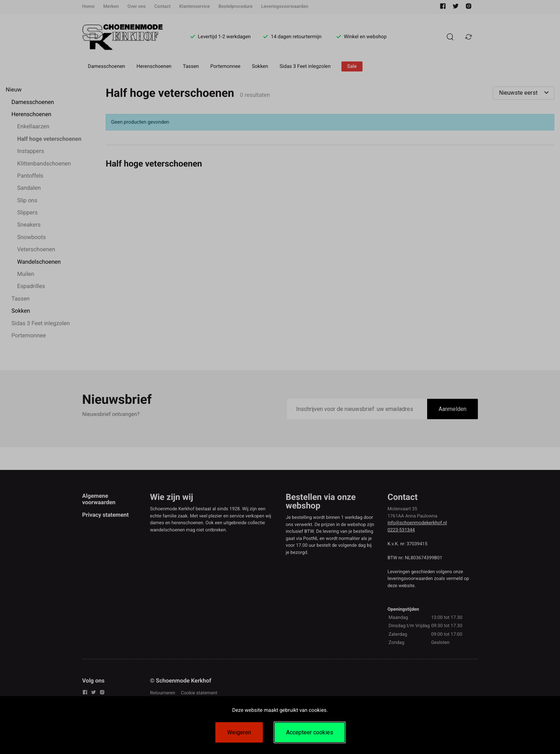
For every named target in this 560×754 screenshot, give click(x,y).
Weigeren (239, 732)
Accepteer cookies (310, 732)
